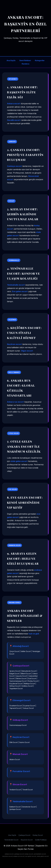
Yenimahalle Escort (11, 840)
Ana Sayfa (11, 60)
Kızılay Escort (38, 835)
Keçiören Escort (27, 840)
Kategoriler (40, 60)
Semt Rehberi (25, 60)
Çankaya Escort (24, 835)
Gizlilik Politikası (41, 840)
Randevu (25, 64)
